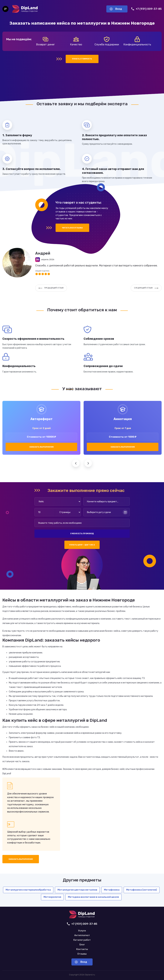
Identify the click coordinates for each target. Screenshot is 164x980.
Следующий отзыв (146, 288)
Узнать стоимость (82, 59)
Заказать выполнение (41, 447)
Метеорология (52, 897)
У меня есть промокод (82, 534)
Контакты (82, 949)
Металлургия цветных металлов (77, 890)
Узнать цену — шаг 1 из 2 (82, 545)
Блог (82, 945)
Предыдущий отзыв (51, 288)
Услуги (82, 931)
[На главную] (25, 9)
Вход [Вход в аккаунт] (116, 9)
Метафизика (112, 890)
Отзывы (82, 954)
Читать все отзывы (72, 228)
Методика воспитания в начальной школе (93, 897)
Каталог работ (82, 940)
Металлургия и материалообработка (28, 890)
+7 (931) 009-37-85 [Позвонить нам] (146, 9)
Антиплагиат (82, 935)
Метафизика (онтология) (142, 890)
